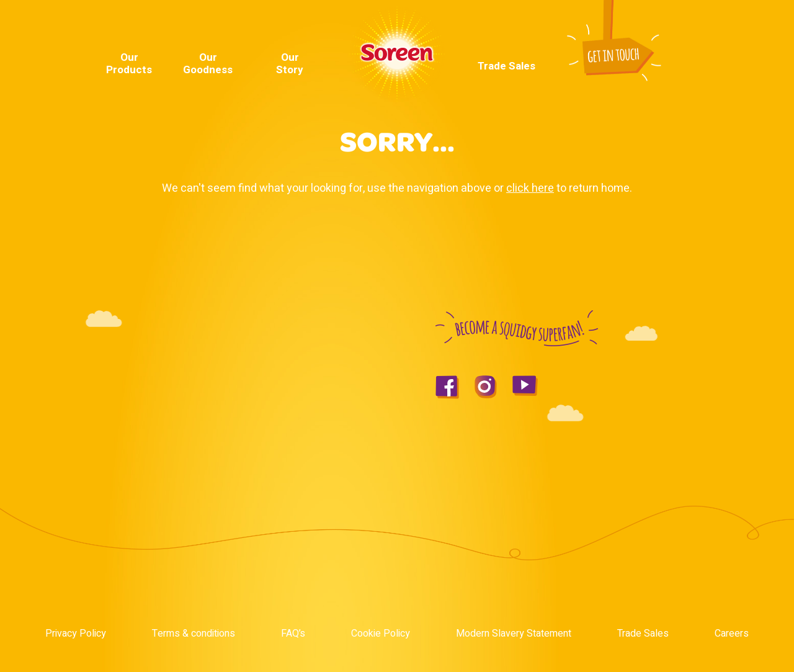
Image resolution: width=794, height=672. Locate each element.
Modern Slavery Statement (514, 634)
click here (530, 188)
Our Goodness (208, 64)
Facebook (653, 28)
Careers (732, 634)
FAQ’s (293, 634)
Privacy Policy (76, 634)
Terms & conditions (194, 634)
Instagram (689, 28)
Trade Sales (506, 66)
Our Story (290, 64)
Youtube (669, 28)
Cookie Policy (381, 634)
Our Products (129, 64)
